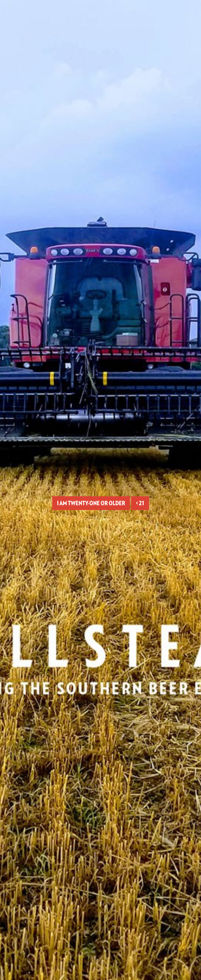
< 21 (140, 503)
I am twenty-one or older (91, 503)
